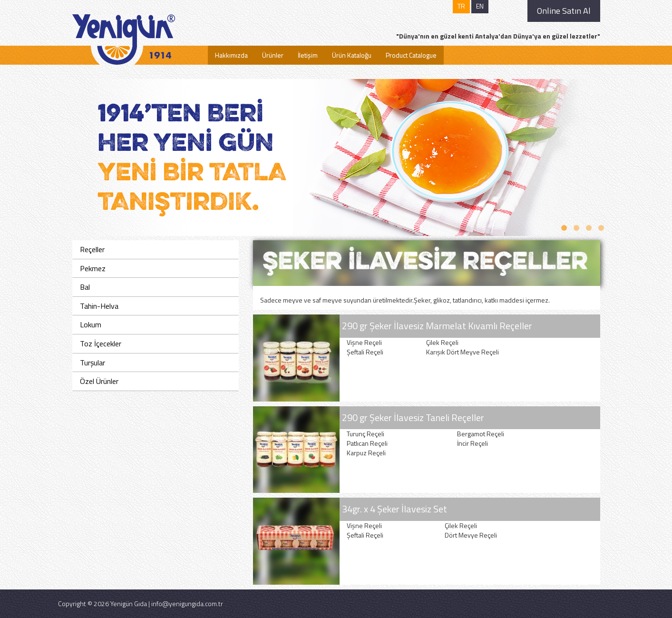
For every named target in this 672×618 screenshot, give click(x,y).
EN (480, 6)
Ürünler (273, 55)
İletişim (308, 55)
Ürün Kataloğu (352, 55)
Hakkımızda (231, 55)
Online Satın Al (564, 11)
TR (461, 6)
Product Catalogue (411, 55)
